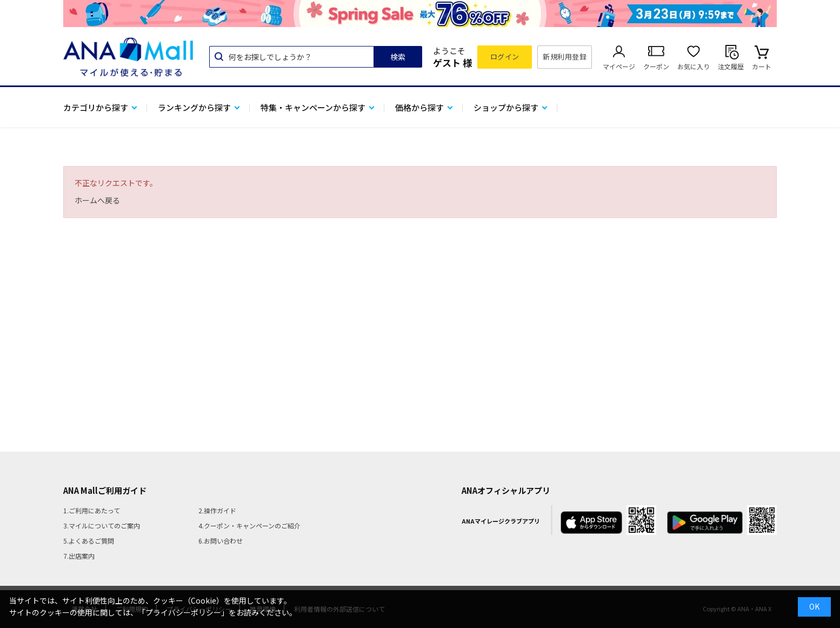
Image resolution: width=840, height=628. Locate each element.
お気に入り (694, 66)
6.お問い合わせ (221, 541)
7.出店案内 (79, 556)
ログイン (505, 57)
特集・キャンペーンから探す (313, 107)
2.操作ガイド (217, 510)
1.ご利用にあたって (92, 510)
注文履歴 (731, 66)
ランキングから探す (194, 107)
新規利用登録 (565, 57)
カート (762, 66)
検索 (398, 57)
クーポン (656, 66)
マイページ (619, 66)
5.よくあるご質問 (89, 541)
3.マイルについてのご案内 (102, 525)
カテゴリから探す (96, 107)
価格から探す (419, 107)
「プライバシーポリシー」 (183, 612)
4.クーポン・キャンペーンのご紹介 (249, 525)
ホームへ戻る (97, 200)
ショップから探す (506, 107)
